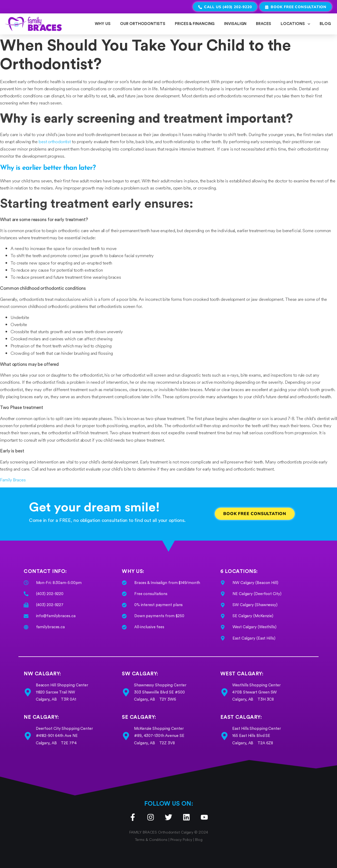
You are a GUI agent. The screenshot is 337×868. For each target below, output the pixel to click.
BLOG (325, 24)
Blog (199, 840)
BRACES (263, 24)
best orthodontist (55, 142)
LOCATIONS (296, 24)
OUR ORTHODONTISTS (143, 24)
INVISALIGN (235, 24)
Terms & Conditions (152, 840)
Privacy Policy (181, 840)
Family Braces (13, 480)
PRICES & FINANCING (195, 24)
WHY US (103, 24)
